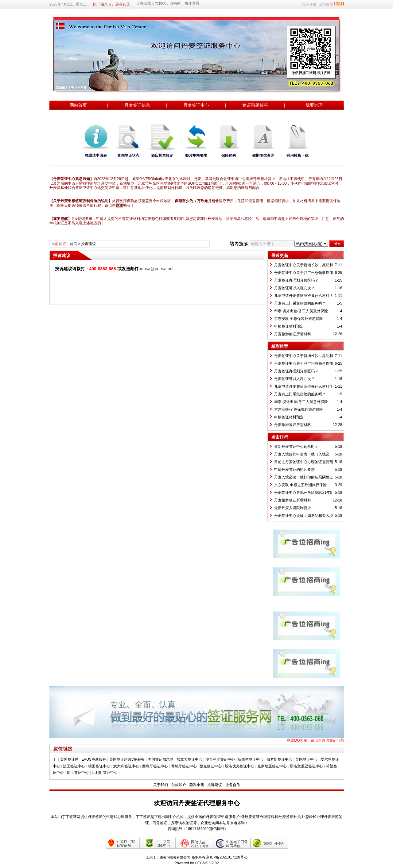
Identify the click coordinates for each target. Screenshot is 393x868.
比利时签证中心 (105, 773)
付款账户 (179, 785)
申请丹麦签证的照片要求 (294, 470)
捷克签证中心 (211, 766)
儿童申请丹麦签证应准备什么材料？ (304, 296)
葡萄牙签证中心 (184, 766)
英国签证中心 (306, 759)
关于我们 (161, 785)
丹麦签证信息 (137, 105)
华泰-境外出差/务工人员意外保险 (301, 311)
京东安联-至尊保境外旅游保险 (299, 319)
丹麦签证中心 (196, 105)
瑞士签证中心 (78, 773)
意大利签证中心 (126, 766)
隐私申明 (197, 785)
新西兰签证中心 (251, 759)
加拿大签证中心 (189, 759)
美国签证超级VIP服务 (127, 759)
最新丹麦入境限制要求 (293, 508)
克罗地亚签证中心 (272, 766)
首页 (73, 244)
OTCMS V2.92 (207, 863)
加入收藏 (309, 4)
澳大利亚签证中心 (220, 759)
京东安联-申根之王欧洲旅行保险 (301, 485)
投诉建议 (215, 785)
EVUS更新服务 (94, 759)
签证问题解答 (255, 105)
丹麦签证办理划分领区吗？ (296, 280)
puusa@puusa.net (156, 269)
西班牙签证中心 (155, 766)
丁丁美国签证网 (66, 759)
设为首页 (326, 4)
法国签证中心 (74, 766)
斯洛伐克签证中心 (239, 766)
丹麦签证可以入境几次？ (294, 288)
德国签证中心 (99, 766)
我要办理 (314, 105)
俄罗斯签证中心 (279, 759)
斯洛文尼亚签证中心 (306, 766)
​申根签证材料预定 (289, 326)
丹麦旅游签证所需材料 (293, 334)
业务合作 (233, 785)
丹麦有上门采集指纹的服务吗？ (300, 303)
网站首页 (78, 105)
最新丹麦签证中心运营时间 (296, 447)
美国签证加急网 (161, 759)
